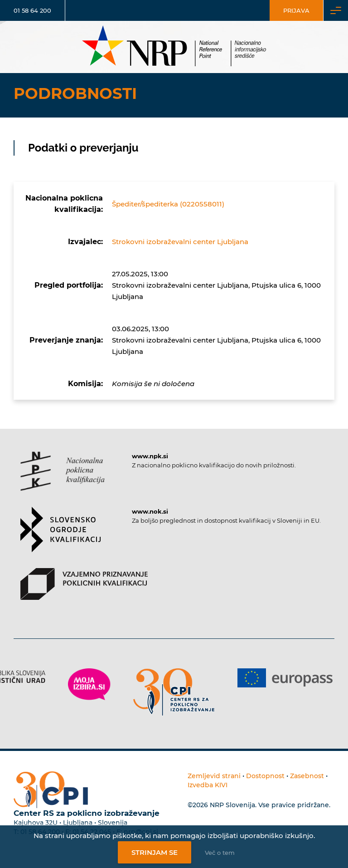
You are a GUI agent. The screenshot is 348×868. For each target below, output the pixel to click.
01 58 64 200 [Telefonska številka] (32, 10)
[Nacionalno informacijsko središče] (174, 47)
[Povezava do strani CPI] (174, 692)
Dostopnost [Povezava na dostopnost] (265, 776)
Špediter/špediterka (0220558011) (168, 204)
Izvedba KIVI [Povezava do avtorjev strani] (208, 785)
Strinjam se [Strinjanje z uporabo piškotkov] (155, 852)
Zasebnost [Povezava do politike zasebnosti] (307, 776)
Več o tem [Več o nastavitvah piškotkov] (220, 853)
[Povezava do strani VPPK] (84, 592)
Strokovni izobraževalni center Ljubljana (180, 242)
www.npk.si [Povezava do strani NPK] (150, 456)
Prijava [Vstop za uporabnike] (296, 10)
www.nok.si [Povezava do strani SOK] (150, 511)
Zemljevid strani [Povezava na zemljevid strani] (214, 776)
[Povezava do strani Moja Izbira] (89, 684)
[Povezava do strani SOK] (60, 537)
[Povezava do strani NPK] (63, 479)
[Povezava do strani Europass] (285, 678)
